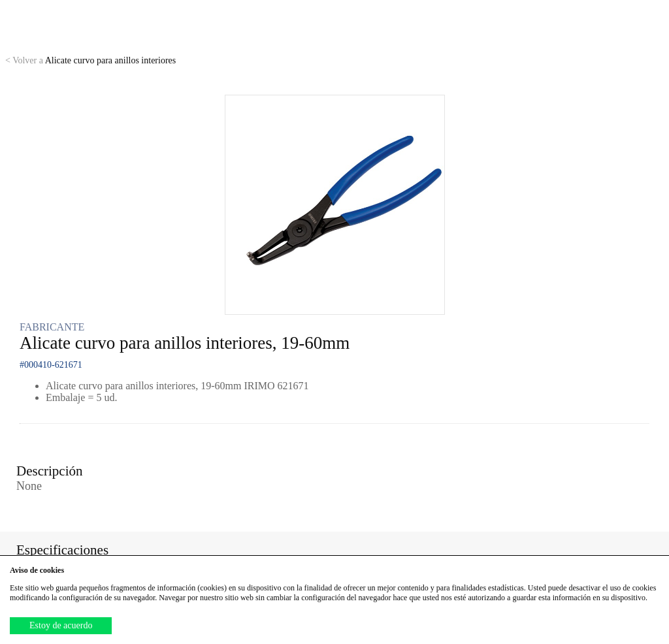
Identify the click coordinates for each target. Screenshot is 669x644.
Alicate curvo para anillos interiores (90, 60)
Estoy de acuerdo (61, 625)
